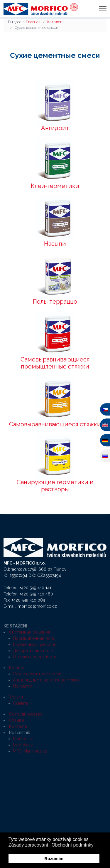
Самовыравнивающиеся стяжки (55, 424)
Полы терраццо (55, 302)
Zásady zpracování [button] (28, 845)
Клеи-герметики (55, 186)
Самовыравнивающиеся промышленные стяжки (55, 363)
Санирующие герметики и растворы (55, 486)
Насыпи (55, 244)
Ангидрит (55, 128)
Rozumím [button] (54, 859)
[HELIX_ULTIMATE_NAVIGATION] (103, 9)
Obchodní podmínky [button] (73, 845)
